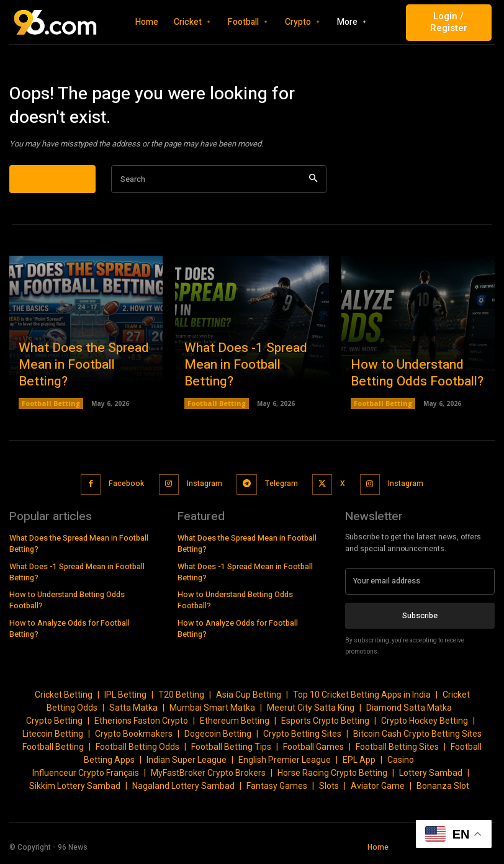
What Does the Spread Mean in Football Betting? (82, 384)
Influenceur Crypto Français (86, 777)
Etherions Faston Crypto (141, 725)
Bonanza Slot (443, 790)
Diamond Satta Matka (409, 712)
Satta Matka (133, 712)
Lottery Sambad (431, 777)
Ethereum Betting (235, 725)
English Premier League (285, 764)
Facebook (128, 490)
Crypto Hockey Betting (425, 725)
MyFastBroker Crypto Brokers (208, 777)
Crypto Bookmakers (134, 738)
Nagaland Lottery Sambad (183, 790)
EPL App (359, 764)
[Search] (313, 188)
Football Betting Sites (397, 751)
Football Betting (49, 413)
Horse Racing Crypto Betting (332, 777)
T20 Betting (181, 699)
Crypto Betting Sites (302, 738)
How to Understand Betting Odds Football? (418, 384)
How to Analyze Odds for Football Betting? (84, 614)
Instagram (205, 490)
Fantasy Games (277, 790)
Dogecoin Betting (218, 738)
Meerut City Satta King (311, 712)
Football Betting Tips (231, 751)
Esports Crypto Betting (325, 725)
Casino (401, 764)
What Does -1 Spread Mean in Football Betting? (247, 384)
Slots (329, 790)
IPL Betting (125, 699)
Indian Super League (187, 764)
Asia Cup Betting (249, 699)
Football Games (313, 751)
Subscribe (420, 619)
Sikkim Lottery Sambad (75, 790)
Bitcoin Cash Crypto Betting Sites (417, 738)
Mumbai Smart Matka (212, 712)
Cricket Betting (64, 699)
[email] (420, 586)
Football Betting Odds (137, 751)
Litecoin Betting (53, 738)
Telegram (280, 490)
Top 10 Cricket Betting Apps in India (362, 699)
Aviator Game (378, 790)
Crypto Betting (54, 725)
